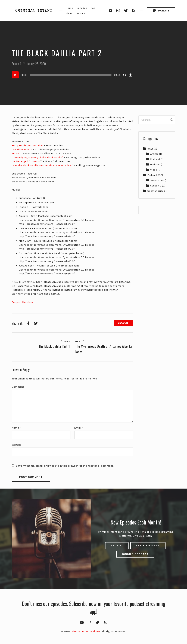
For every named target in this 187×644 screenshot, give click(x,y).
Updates (155, 164)
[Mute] (124, 75)
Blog (93, 8)
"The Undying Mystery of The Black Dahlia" (37, 157)
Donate (161, 11)
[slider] (71, 75)
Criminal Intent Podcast (85, 631)
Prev (65, 341)
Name (16, 428)
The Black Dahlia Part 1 (54, 346)
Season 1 (16, 64)
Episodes (81, 8)
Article (154, 154)
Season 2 (156, 186)
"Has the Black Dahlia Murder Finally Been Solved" (43, 165)
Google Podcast (135, 554)
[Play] (15, 75)
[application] (72, 75)
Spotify (117, 545)
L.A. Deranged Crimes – (26, 161)
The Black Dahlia (22, 149)
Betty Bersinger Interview (27, 145)
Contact (80, 13)
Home (69, 8)
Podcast (155, 159)
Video (154, 170)
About (69, 13)
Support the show (22, 302)
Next (80, 341)
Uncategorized (156, 191)
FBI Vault (17, 153)
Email (79, 428)
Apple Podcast (148, 545)
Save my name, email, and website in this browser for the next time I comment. (65, 466)
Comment (19, 387)
